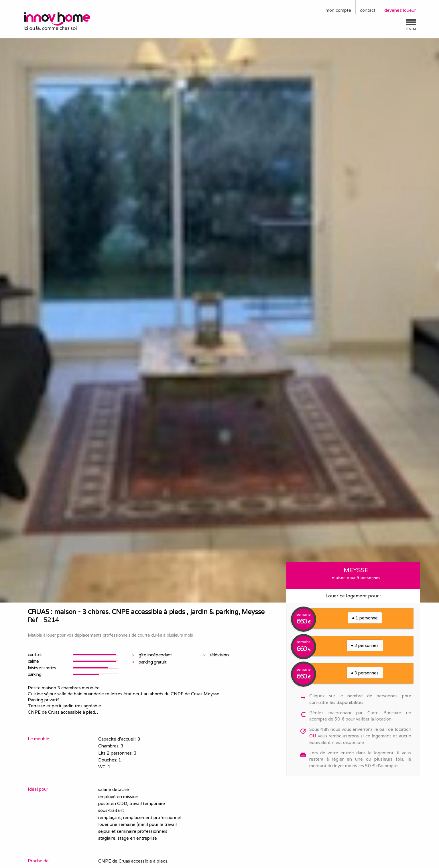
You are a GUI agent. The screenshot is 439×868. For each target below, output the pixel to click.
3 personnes (365, 673)
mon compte (338, 10)
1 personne (365, 618)
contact (368, 10)
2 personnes (365, 645)
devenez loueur (400, 10)
